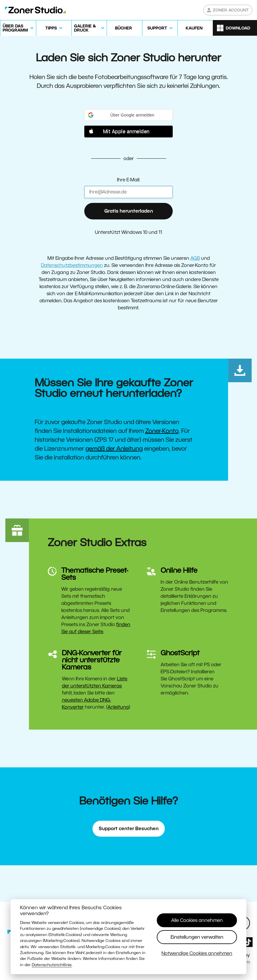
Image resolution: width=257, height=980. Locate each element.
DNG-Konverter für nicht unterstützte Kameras (92, 660)
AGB (195, 258)
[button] (128, 115)
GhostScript (180, 653)
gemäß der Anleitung (114, 449)
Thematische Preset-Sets (95, 574)
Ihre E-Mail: (128, 180)
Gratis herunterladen (129, 211)
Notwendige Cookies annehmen (197, 953)
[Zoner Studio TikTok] (248, 942)
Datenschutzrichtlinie (52, 965)
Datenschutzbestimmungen (72, 265)
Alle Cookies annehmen (197, 920)
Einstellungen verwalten (197, 937)
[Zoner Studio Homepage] (35, 10)
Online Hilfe (179, 570)
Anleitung (118, 707)
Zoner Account (228, 10)
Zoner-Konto (162, 431)
